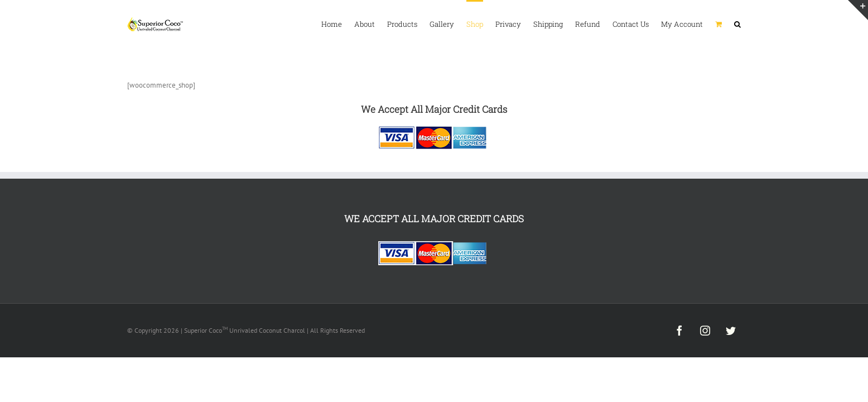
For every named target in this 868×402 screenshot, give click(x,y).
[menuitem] (232, 23)
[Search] (737, 23)
